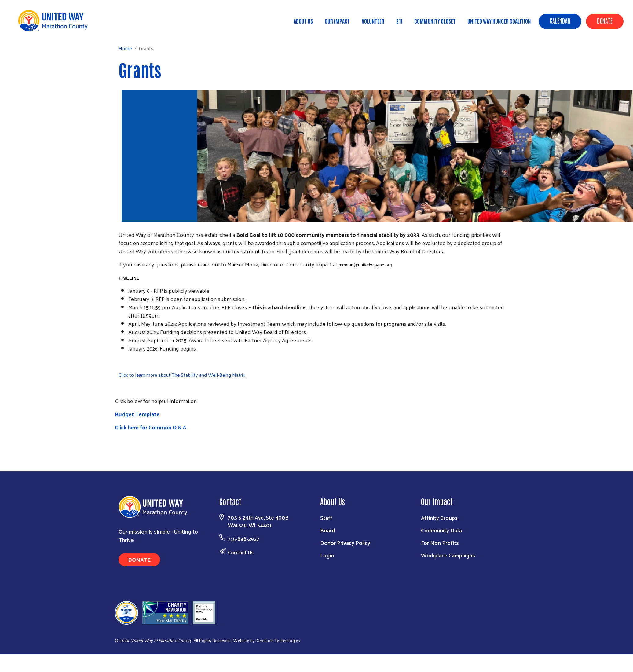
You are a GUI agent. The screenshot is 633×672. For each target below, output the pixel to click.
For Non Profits (440, 543)
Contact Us (241, 552)
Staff (326, 518)
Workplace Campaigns (448, 555)
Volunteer (373, 21)
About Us (303, 21)
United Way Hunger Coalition (499, 21)
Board (327, 530)
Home (36, 29)
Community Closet (435, 21)
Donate (605, 20)
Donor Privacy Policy (345, 543)
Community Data (441, 530)
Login (327, 555)
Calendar (560, 20)
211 (399, 21)
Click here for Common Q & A (151, 427)
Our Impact (337, 21)
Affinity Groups (439, 518)
